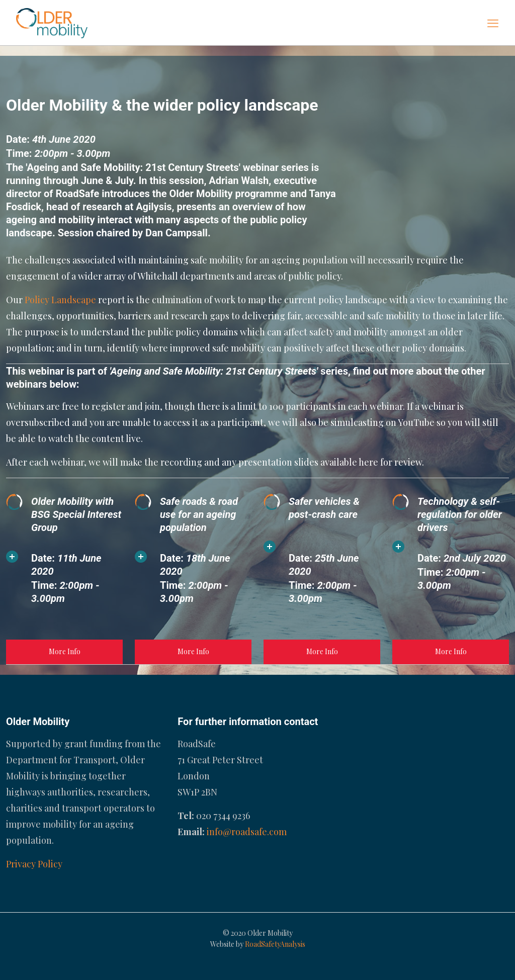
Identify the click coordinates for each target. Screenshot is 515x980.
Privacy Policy (34, 864)
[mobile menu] (493, 23)
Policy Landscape (60, 300)
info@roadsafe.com (247, 832)
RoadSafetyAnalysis (275, 944)
